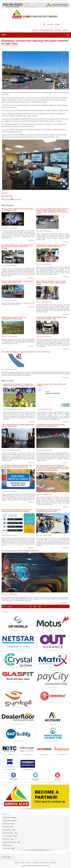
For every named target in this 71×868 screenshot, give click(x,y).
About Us (35, 30)
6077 (35, 606)
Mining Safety (7, 845)
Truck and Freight (9, 848)
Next (40, 606)
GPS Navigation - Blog (10, 833)
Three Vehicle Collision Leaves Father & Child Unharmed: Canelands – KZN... (52, 318)
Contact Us (65, 30)
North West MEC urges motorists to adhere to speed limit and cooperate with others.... (51, 246)
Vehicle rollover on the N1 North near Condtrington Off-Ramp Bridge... (14, 318)
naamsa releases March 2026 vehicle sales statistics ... (52, 385)
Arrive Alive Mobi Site (10, 821)
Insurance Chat (8, 827)
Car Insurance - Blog (10, 836)
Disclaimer (36, 863)
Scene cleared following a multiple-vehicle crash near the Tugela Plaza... (18, 426)
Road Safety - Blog (9, 830)
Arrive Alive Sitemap (9, 817)
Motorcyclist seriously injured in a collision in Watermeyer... (21, 551)
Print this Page (17, 199)
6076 (30, 606)
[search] (54, 24)
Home (16, 863)
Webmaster (53, 863)
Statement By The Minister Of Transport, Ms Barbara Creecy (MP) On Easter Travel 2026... (19, 385)
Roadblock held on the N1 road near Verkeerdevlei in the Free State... (48, 511)
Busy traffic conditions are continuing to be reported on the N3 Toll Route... (26, 352)
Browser (28, 863)
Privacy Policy (44, 863)
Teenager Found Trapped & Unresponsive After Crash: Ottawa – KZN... (17, 210)
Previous (10, 606)
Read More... (32, 240)
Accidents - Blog (8, 839)
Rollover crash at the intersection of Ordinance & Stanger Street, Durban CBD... (18, 282)
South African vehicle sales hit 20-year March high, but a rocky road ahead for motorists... (17, 511)
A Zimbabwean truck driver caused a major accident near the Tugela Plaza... (51, 426)
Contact (22, 863)
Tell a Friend (7, 199)
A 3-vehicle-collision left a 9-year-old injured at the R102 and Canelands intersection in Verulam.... (17, 247)
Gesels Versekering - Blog (11, 842)
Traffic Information (9, 824)
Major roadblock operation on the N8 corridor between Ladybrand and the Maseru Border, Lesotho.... (51, 283)
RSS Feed (58, 30)
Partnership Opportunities (46, 30)
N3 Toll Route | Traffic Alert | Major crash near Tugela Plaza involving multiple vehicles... (17, 466)
